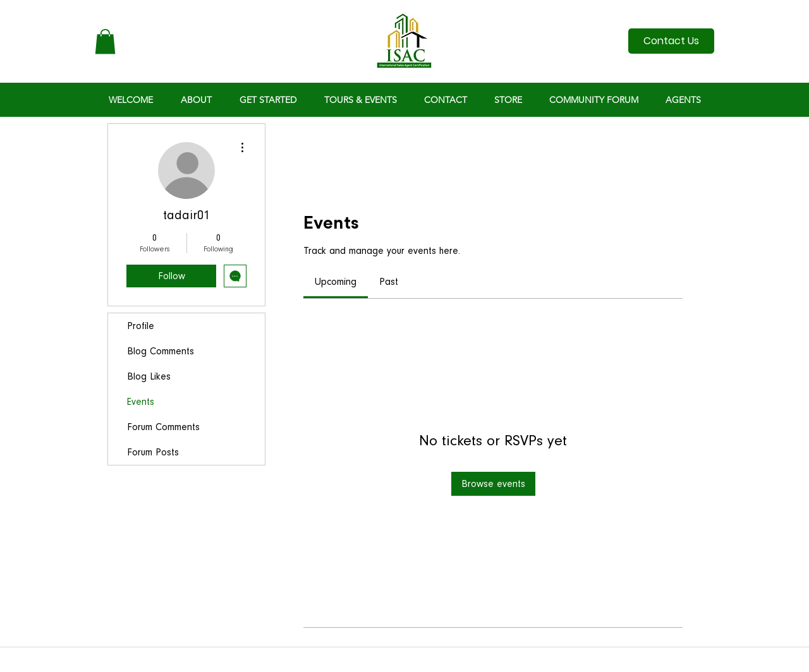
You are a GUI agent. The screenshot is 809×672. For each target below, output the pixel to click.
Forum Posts (153, 452)
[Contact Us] (671, 41)
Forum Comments (163, 427)
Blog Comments (161, 351)
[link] (336, 282)
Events (141, 402)
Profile (141, 326)
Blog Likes (149, 376)
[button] (105, 41)
